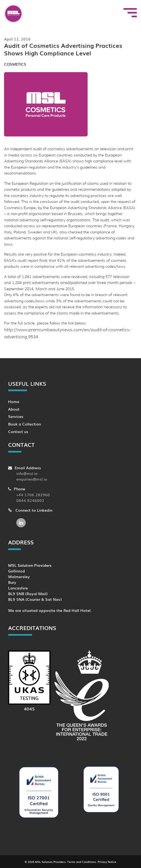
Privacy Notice (107, 862)
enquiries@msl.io (32, 479)
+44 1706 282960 (33, 495)
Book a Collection (25, 424)
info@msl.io (27, 473)
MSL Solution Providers (50, 862)
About (14, 409)
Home (14, 401)
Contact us (18, 431)
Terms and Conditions (82, 862)
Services (16, 416)
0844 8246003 (30, 500)
